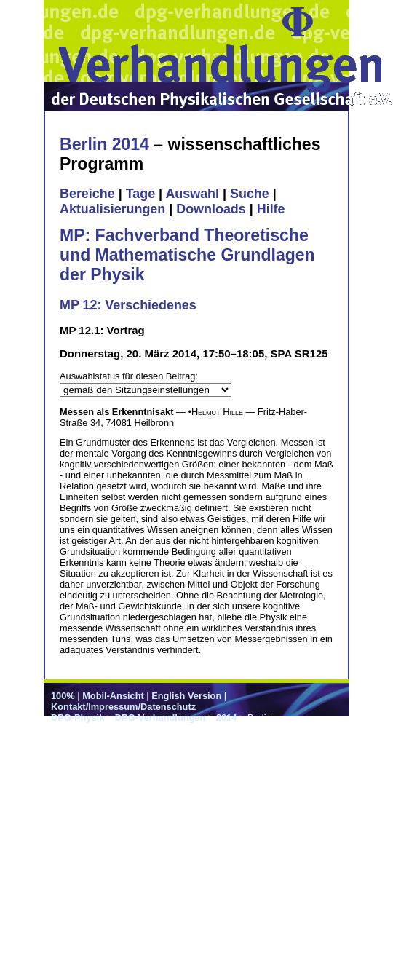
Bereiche (87, 194)
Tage (140, 194)
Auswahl (192, 194)
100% (63, 696)
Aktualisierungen (112, 209)
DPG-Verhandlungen (160, 718)
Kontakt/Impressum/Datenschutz (123, 707)
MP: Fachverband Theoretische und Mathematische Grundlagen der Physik (187, 255)
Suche (250, 194)
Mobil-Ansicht (113, 696)
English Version (186, 696)
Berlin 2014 (104, 144)
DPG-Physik (78, 718)
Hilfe (271, 209)
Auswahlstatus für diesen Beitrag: (129, 376)
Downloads (211, 209)
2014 (226, 718)
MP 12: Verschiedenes (128, 305)
